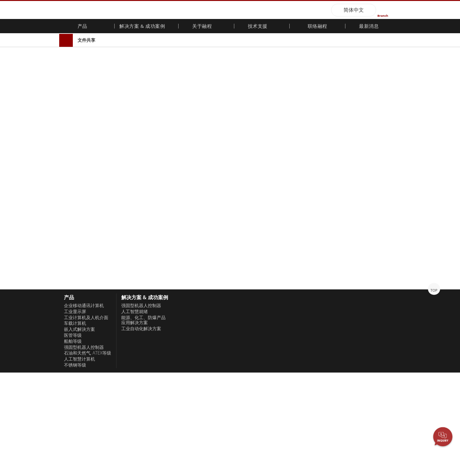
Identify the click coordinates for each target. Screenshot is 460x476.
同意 (404, 455)
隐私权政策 (355, 450)
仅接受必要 (72, 457)
